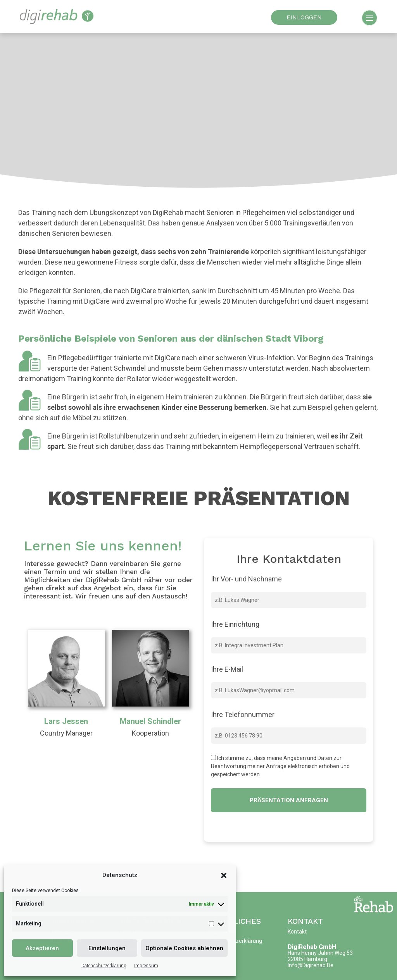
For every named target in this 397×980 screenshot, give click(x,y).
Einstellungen (107, 948)
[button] (224, 875)
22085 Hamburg (307, 959)
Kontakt (305, 921)
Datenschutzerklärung (104, 966)
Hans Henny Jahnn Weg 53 (320, 953)
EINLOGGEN (304, 17)
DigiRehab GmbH (312, 947)
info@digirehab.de (311, 965)
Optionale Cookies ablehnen (184, 948)
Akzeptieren (42, 948)
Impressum (146, 966)
